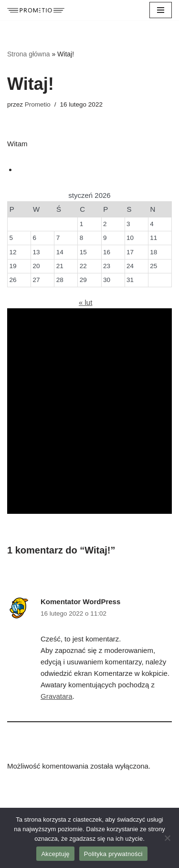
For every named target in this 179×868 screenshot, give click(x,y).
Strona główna (29, 54)
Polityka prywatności (113, 854)
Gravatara (57, 696)
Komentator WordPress (80, 602)
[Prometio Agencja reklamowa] (36, 10)
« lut (85, 302)
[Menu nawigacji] (161, 10)
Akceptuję (55, 854)
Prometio (38, 104)
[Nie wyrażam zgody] (167, 838)
